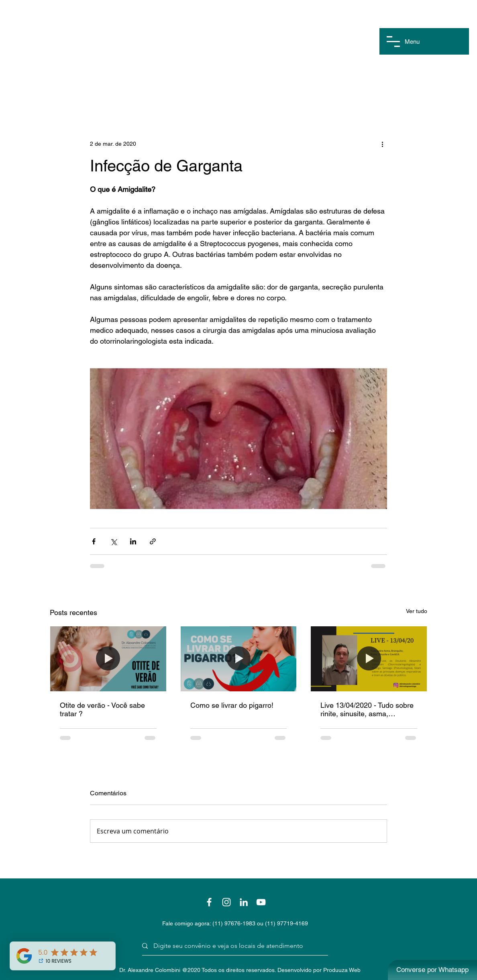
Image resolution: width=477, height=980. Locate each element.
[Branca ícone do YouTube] (261, 902)
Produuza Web (342, 970)
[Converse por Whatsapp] (432, 970)
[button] (393, 42)
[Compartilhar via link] (153, 541)
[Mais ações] (382, 144)
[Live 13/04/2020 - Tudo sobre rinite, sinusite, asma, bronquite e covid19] (369, 659)
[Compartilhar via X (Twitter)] (113, 541)
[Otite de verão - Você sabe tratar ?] (108, 659)
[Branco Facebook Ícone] (209, 902)
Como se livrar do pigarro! (232, 705)
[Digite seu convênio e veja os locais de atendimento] (232, 946)
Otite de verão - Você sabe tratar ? (102, 709)
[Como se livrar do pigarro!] (239, 659)
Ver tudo (417, 611)
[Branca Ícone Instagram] (226, 902)
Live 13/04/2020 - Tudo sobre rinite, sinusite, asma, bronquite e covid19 (367, 709)
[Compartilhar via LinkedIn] (133, 541)
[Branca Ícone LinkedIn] (244, 902)
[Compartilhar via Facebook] (94, 541)
